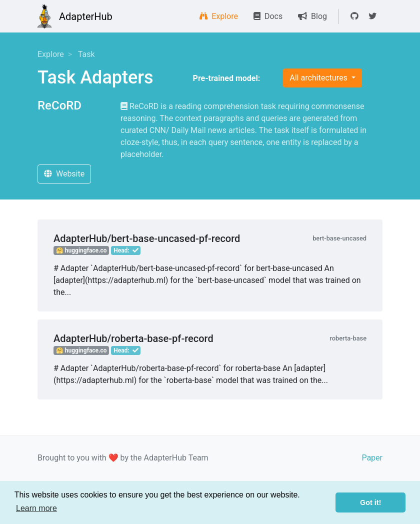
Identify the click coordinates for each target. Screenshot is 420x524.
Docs (268, 16)
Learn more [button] (36, 508)
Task (86, 54)
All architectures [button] (319, 78)
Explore (219, 16)
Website (64, 174)
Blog (312, 16)
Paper (372, 458)
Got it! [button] (370, 502)
